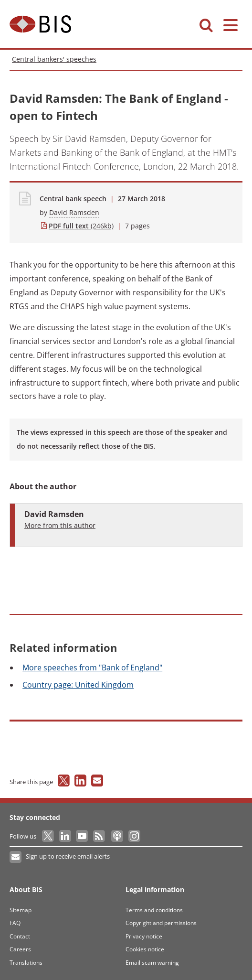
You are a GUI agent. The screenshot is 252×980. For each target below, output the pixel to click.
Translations (26, 963)
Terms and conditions (154, 910)
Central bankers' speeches (54, 59)
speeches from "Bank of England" (92, 668)
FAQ (15, 923)
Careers (20, 949)
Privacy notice (144, 936)
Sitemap (21, 910)
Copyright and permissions (161, 923)
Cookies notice (145, 949)
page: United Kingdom (78, 685)
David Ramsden (74, 212)
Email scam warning (152, 963)
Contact (20, 936)
